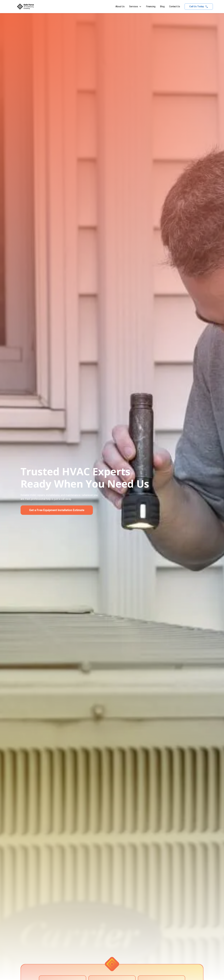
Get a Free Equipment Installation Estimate (57, 510)
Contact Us (175, 6)
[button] (135, 7)
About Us (120, 6)
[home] (25, 7)
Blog (162, 6)
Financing (151, 6)
